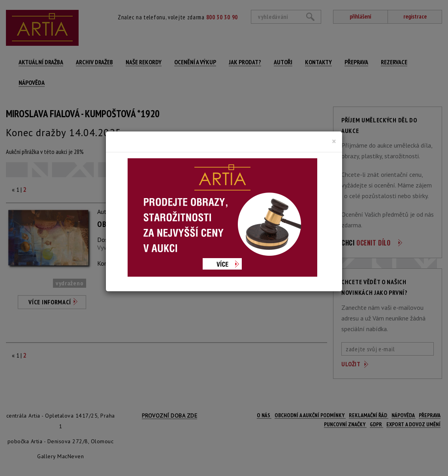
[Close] (334, 141)
